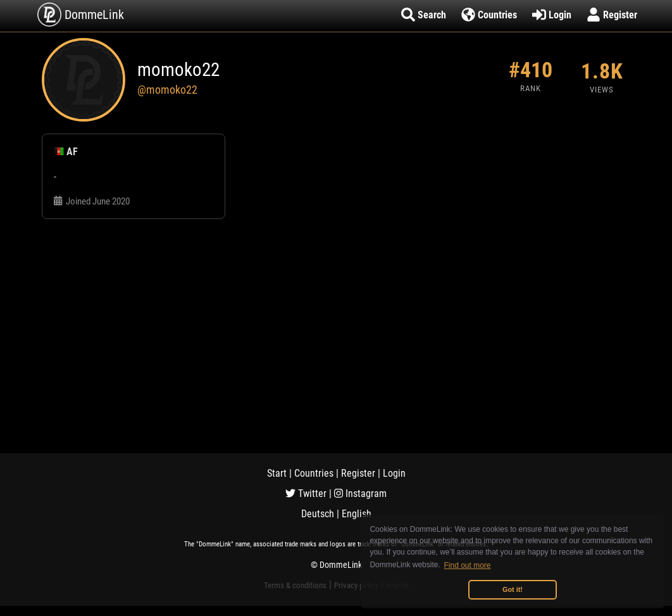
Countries (314, 473)
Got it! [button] (513, 589)
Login (394, 473)
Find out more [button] (468, 565)
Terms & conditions (295, 585)
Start (277, 473)
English (357, 514)
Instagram (360, 493)
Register (358, 473)
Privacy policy (356, 585)
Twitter (306, 493)
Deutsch (318, 514)
